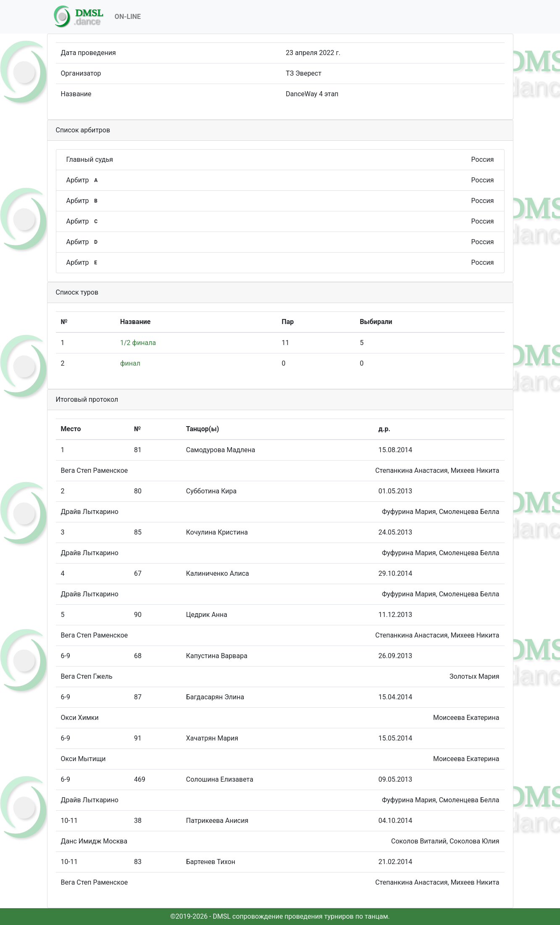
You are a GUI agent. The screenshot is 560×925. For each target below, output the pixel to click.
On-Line (128, 17)
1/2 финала (138, 343)
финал (130, 363)
